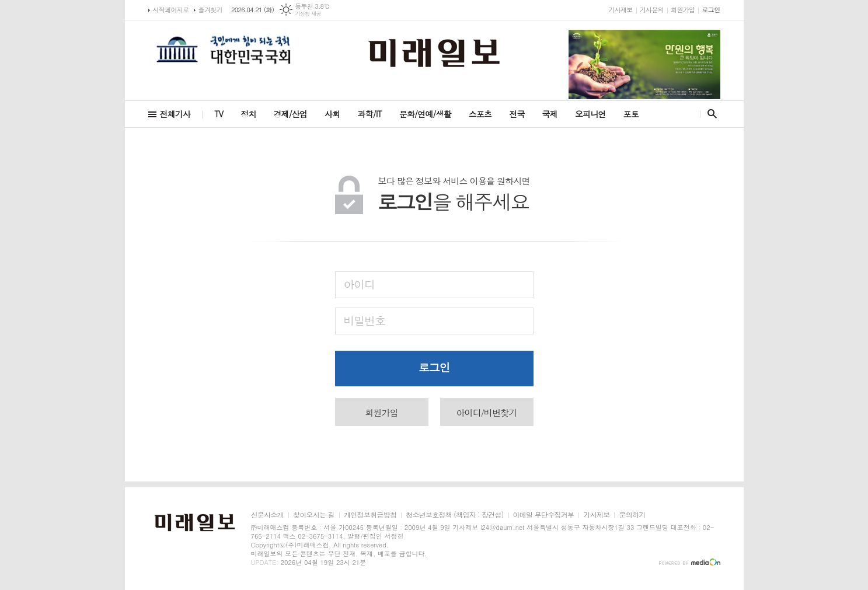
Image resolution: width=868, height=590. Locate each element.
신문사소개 (267, 515)
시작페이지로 (171, 10)
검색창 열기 (710, 114)
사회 (332, 114)
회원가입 (683, 10)
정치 (248, 114)
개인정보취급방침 (370, 515)
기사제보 (620, 10)
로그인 (711, 10)
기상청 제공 (308, 14)
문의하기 (632, 515)
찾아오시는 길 (314, 515)
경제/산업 (290, 114)
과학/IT (369, 114)
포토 (631, 114)
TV (219, 114)
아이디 (360, 284)
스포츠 (480, 114)
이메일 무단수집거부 (544, 515)
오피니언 (590, 114)
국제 (550, 114)
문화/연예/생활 (425, 114)
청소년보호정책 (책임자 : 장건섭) (454, 515)
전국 (517, 114)
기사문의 (652, 10)
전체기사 (175, 114)
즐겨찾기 (210, 10)
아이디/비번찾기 (486, 412)
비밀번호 (365, 320)
